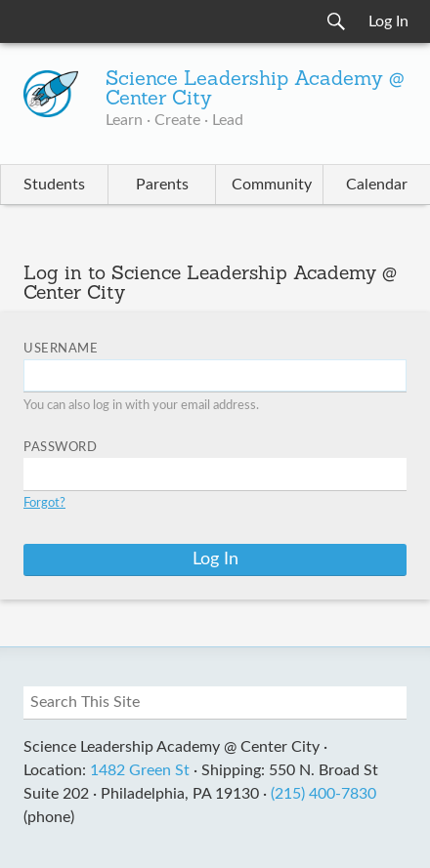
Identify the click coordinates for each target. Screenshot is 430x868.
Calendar (377, 185)
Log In (388, 21)
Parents (162, 185)
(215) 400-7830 (323, 794)
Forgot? (44, 503)
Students (54, 185)
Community (272, 185)
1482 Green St (140, 770)
